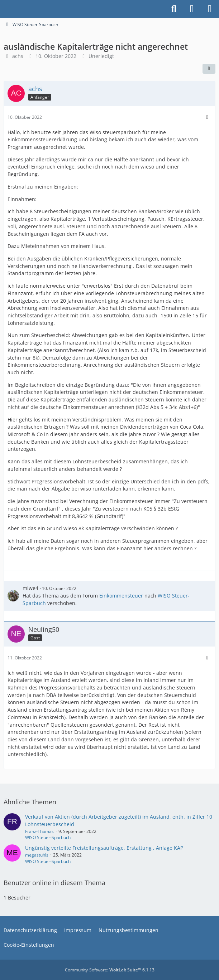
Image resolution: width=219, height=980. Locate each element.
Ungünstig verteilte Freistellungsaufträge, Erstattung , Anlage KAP (104, 848)
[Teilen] (209, 69)
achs (18, 56)
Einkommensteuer (121, 596)
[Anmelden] (192, 9)
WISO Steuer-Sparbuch (48, 837)
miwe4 (30, 588)
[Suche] (174, 9)
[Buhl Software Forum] (4, 9)
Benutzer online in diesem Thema (54, 883)
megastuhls (37, 855)
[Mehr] (207, 117)
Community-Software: (110, 970)
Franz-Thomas (39, 831)
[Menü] (210, 9)
